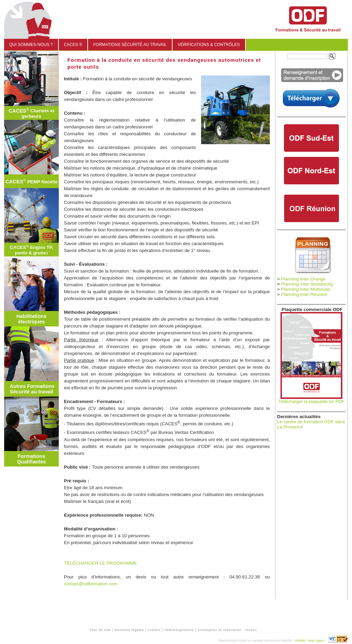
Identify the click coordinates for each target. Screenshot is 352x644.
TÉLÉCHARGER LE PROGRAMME (101, 563)
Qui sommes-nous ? (31, 45)
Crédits (154, 630)
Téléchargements (179, 630)
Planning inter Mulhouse (306, 289)
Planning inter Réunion (304, 294)
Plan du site (100, 630)
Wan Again (316, 641)
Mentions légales (129, 630)
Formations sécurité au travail (130, 45)
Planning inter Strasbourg (307, 284)
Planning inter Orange (304, 279)
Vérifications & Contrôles (209, 45)
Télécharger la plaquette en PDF (312, 401)
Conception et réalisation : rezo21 (227, 630)
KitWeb (300, 641)
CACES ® (73, 45)
